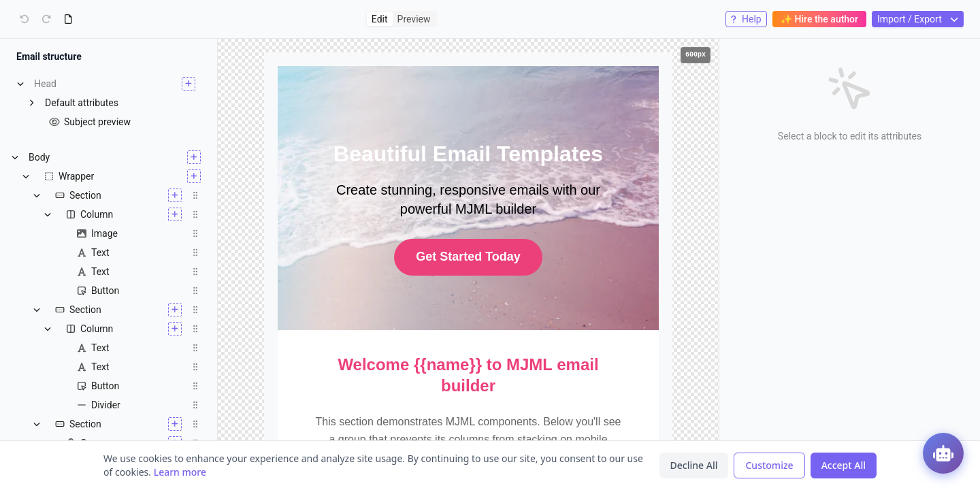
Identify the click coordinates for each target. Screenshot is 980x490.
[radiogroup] (401, 19)
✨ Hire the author (819, 19)
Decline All (694, 465)
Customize (769, 465)
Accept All (844, 465)
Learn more (180, 472)
